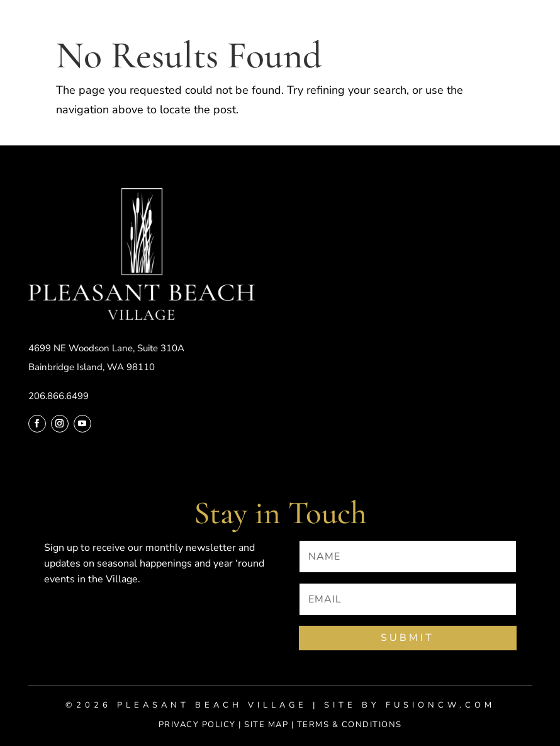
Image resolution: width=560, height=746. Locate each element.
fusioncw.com (440, 705)
